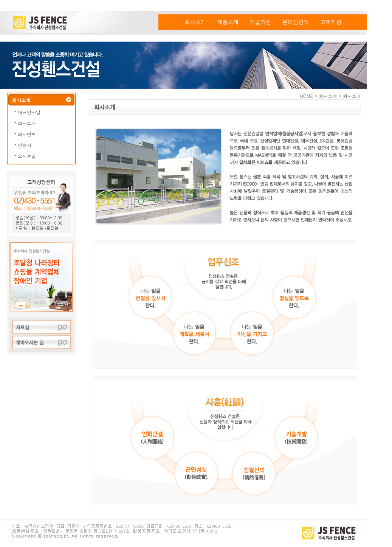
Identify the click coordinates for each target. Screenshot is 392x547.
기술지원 (260, 22)
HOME (306, 96)
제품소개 (228, 22)
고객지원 (331, 22)
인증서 (25, 145)
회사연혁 (27, 134)
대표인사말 (29, 112)
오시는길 (27, 156)
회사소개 (195, 22)
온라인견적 (296, 22)
